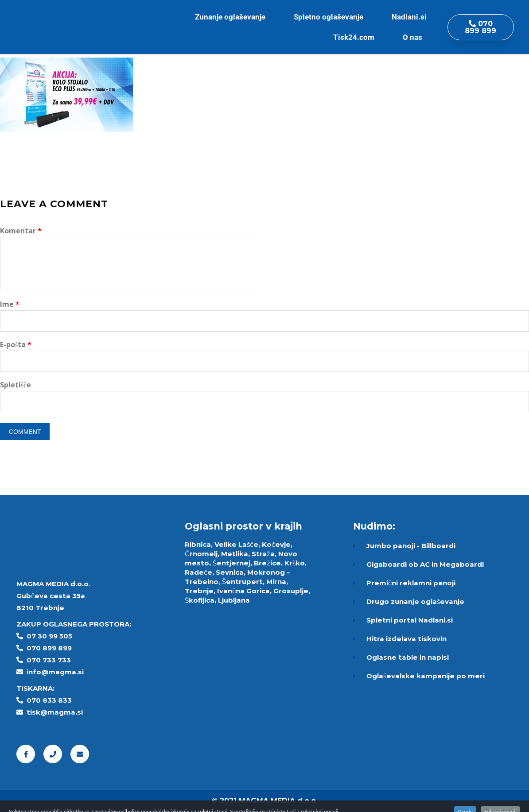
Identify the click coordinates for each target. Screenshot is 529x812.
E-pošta (16, 344)
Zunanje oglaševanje (232, 17)
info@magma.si (55, 672)
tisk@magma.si (55, 712)
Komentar (21, 231)
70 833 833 (52, 700)
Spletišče (16, 385)
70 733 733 (51, 660)
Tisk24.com (356, 37)
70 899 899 (52, 648)
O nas (415, 37)
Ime (10, 304)
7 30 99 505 (52, 636)
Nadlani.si (409, 17)
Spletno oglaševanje (331, 17)
